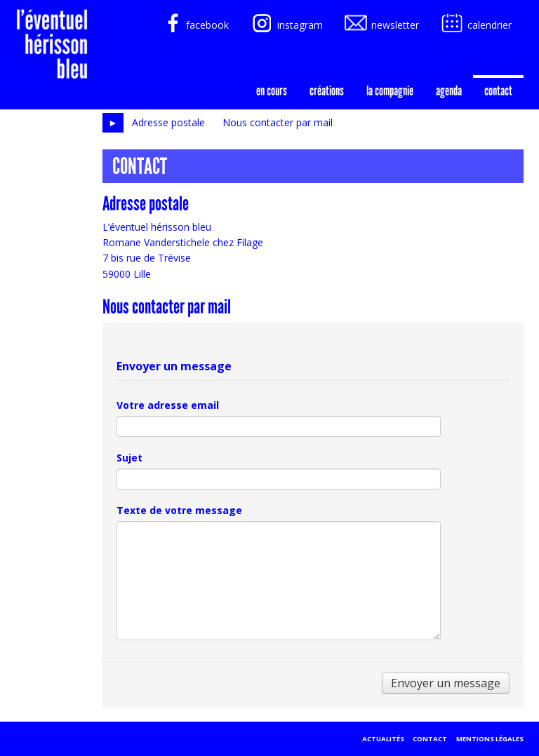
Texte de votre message (179, 510)
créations (327, 90)
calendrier (475, 25)
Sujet (129, 458)
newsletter (381, 25)
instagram (286, 25)
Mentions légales (490, 739)
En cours (272, 90)
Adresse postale (168, 122)
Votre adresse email (168, 405)
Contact (498, 90)
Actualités (383, 739)
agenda (449, 90)
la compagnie (390, 90)
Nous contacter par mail (278, 122)
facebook (193, 25)
